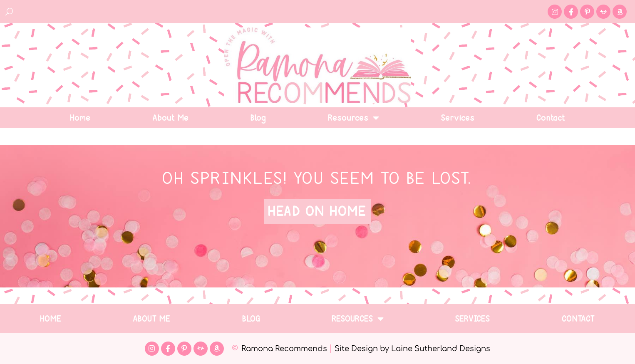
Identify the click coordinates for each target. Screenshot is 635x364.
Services (458, 118)
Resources (354, 118)
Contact (551, 118)
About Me (171, 118)
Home (80, 118)
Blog (259, 118)
